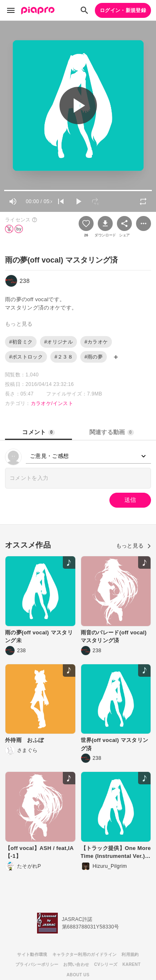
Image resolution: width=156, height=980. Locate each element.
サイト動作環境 (32, 954)
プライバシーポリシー (37, 964)
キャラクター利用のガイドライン (85, 954)
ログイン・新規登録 (123, 10)
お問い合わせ (76, 964)
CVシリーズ (106, 964)
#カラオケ (96, 342)
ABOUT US (78, 975)
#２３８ (64, 357)
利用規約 (130, 954)
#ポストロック (26, 357)
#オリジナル (58, 342)
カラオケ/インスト (52, 403)
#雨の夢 (94, 357)
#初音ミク (21, 342)
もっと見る (134, 546)
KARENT (131, 964)
